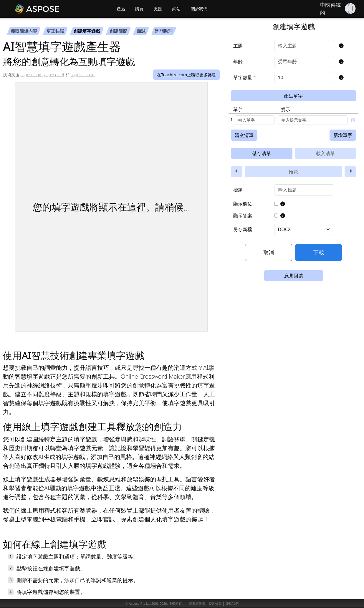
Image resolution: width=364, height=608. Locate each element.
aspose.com (32, 75)
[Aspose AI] (54, 9)
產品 (121, 9)
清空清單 (244, 135)
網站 (176, 9)
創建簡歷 (118, 31)
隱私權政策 (197, 604)
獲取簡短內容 (24, 31)
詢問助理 (164, 31)
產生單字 (293, 96)
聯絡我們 (232, 604)
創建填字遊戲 (87, 31)
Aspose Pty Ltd (140, 604)
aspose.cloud (83, 75)
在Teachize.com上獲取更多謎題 (186, 75)
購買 (139, 9)
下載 (319, 252)
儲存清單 (262, 153)
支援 (158, 9)
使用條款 (215, 604)
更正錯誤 (55, 31)
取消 (269, 252)
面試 (141, 31)
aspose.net (54, 75)
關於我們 (199, 9)
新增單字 (343, 135)
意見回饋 (294, 276)
